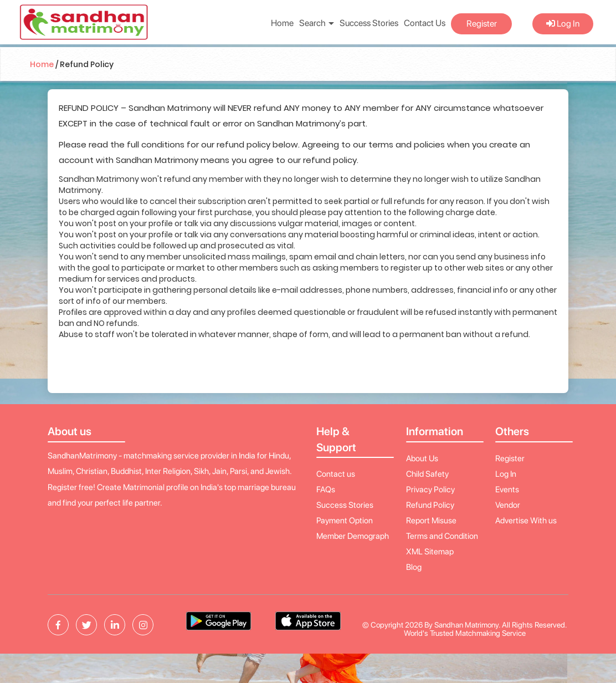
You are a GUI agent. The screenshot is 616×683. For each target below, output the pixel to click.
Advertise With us (526, 521)
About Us (422, 458)
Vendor (508, 505)
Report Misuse (431, 521)
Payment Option (345, 521)
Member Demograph (353, 536)
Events (507, 490)
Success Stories (369, 23)
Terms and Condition (442, 536)
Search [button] (317, 23)
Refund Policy (430, 505)
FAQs (326, 490)
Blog (414, 567)
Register (482, 24)
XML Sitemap (430, 552)
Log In (563, 24)
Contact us (336, 474)
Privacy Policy (430, 490)
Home (282, 23)
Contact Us (425, 23)
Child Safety (427, 474)
